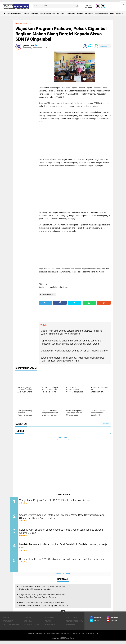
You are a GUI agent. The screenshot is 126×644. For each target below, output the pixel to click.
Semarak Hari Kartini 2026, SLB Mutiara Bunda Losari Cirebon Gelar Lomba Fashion (66, 564)
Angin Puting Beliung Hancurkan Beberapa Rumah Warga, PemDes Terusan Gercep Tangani (42, 599)
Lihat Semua (63, 438)
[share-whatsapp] (96, 46)
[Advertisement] (26, 90)
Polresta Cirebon (31, 628)
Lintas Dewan (72, 621)
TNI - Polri (73, 13)
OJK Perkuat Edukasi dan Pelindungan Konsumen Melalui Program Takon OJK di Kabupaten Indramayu (44, 607)
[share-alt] (45, 303)
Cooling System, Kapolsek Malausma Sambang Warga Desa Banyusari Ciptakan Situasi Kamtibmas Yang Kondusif (61, 518)
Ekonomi (97, 13)
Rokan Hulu (85, 13)
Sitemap (37, 637)
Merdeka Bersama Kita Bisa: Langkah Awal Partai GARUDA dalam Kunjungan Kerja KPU (65, 549)
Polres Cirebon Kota (57, 13)
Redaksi (29, 637)
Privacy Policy (66, 637)
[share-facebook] (85, 46)
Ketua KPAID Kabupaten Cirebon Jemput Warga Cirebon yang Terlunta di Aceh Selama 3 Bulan (62, 533)
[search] (56, 6)
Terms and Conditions (50, 637)
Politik (48, 624)
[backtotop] (63, 615)
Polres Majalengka (17, 13)
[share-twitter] (90, 46)
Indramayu (108, 13)
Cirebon (31, 13)
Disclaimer (78, 637)
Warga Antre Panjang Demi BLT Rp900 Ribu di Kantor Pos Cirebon (65, 500)
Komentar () (105, 46)
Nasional (42, 13)
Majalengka (8, 624)
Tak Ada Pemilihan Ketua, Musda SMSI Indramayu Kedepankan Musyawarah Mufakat (42, 591)
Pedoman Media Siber (92, 637)
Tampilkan (106, 424)
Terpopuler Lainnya (63, 577)
